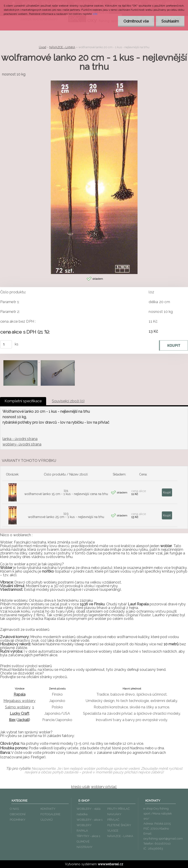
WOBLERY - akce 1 (90, 820)
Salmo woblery (18, 707)
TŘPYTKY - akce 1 (88, 836)
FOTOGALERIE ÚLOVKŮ (50, 817)
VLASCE (113, 831)
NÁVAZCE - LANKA (62, 47)
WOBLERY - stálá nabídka (89, 811)
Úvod (43, 47)
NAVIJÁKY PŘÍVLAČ (114, 817)
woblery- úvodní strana (22, 444)
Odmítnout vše (135, 21)
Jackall (23, 720)
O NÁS (14, 809)
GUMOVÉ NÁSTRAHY (85, 844)
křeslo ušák (81, 787)
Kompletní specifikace (23, 401)
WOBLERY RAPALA (84, 828)
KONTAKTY (48, 809)
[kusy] (6, 344)
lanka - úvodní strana (20, 439)
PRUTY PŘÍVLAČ (119, 809)
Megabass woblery (19, 701)
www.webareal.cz (110, 864)
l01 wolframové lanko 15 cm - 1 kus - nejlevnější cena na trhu (66, 492)
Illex (12, 720)
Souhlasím (170, 21)
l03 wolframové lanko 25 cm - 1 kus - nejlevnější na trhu (66, 515)
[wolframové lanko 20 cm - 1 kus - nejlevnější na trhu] (94, 82)
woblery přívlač (104, 787)
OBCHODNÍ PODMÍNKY (18, 817)
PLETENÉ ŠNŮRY (119, 825)
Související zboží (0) (68, 401)
